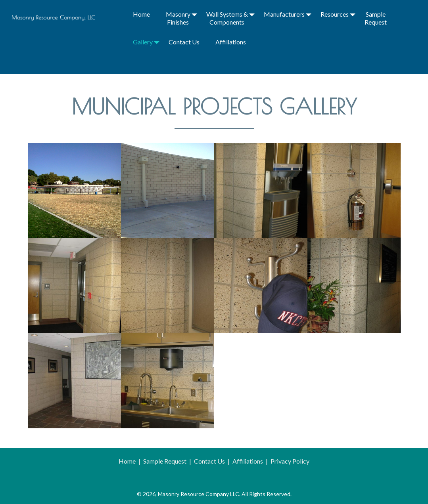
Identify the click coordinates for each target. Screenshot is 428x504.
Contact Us (184, 42)
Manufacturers (284, 14)
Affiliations (231, 42)
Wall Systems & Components (227, 18)
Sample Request (376, 18)
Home (141, 14)
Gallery (143, 42)
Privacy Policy (290, 461)
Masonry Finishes (178, 18)
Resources (335, 14)
